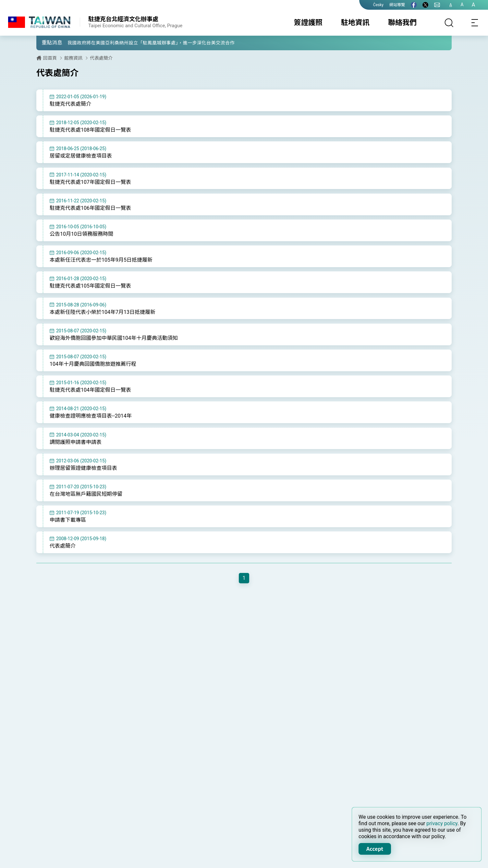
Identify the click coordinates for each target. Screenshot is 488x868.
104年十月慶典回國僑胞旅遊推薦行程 (93, 369)
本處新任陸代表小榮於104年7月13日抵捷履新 (103, 316)
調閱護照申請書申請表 (76, 449)
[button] (46, 42)
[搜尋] (449, 23)
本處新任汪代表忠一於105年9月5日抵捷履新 (101, 263)
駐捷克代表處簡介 (70, 104)
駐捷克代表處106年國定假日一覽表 (90, 210)
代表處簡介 (101, 58)
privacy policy (442, 823)
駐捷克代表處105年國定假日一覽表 (90, 290)
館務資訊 (73, 58)
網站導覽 (397, 5)
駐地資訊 (355, 23)
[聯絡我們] (437, 5)
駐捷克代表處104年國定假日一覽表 (90, 396)
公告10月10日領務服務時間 (81, 237)
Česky (378, 5)
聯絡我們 (402, 23)
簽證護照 (308, 23)
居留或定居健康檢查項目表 (81, 157)
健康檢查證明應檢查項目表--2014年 (91, 422)
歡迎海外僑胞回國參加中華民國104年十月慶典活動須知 (114, 343)
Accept (375, 849)
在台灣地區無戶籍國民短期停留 (86, 502)
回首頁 (50, 58)
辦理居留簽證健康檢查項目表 (83, 475)
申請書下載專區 (68, 528)
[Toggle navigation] (475, 23)
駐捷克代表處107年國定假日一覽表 (90, 183)
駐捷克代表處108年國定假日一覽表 (90, 131)
